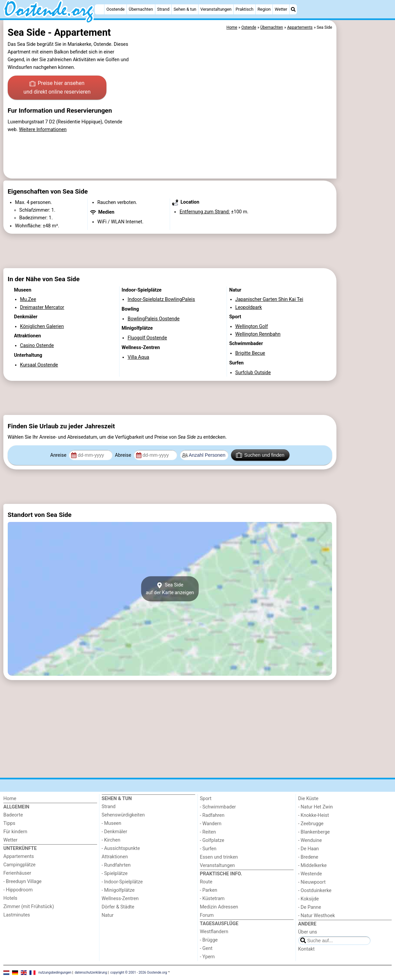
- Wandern (211, 824)
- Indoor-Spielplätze (122, 882)
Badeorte (13, 815)
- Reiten (208, 832)
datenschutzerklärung (91, 972)
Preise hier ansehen (57, 88)
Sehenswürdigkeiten (123, 815)
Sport (206, 799)
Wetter (281, 9)
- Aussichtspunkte (121, 848)
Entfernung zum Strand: (205, 212)
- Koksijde (309, 899)
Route (206, 882)
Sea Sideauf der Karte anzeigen (170, 589)
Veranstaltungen (216, 9)
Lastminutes (17, 915)
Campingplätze (19, 865)
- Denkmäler (114, 832)
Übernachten (141, 9)
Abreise (124, 455)
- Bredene (308, 857)
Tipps (9, 823)
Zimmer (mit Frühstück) (29, 907)
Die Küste (308, 799)
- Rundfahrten (116, 865)
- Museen (112, 823)
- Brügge (209, 940)
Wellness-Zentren (120, 899)
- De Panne (310, 907)
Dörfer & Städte (118, 907)
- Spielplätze (115, 874)
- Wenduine (310, 840)
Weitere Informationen (43, 130)
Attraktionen (115, 857)
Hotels (10, 898)
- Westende (310, 874)
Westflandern (214, 932)
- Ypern (207, 957)
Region (264, 9)
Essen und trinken (219, 857)
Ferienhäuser (17, 873)
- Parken (209, 890)
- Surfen (208, 849)
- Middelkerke (312, 865)
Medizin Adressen (219, 907)
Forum (207, 915)
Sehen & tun (185, 9)
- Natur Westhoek (317, 916)
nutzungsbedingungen (55, 972)
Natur (108, 915)
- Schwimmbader (218, 807)
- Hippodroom (18, 890)
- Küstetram (212, 899)
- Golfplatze (212, 840)
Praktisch (245, 9)
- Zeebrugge (311, 824)
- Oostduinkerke (315, 891)
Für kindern (15, 832)
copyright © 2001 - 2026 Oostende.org (139, 972)
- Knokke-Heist (314, 815)
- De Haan (309, 849)
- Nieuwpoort (312, 882)
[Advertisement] (365, 174)
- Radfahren (212, 815)
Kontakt (307, 949)
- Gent (206, 948)
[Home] (99, 9)
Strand (163, 9)
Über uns (308, 932)
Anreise (59, 455)
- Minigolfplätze (118, 890)
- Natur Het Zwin (316, 807)
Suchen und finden (260, 455)
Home (10, 799)
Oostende (116, 9)
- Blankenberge (314, 832)
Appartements (19, 856)
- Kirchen (111, 840)
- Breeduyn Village (22, 882)
